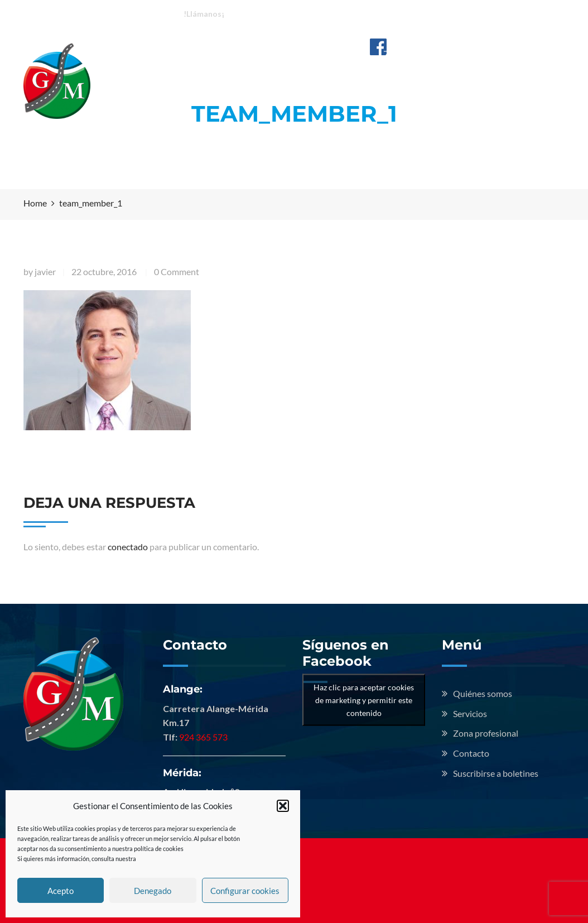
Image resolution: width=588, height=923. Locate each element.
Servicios (337, 55)
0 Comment (177, 271)
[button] (283, 806)
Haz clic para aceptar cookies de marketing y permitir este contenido (364, 700)
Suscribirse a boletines (496, 773)
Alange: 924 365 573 (273, 13)
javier (45, 271)
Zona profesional (425, 55)
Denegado (153, 891)
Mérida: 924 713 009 (363, 13)
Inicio (176, 55)
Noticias (512, 55)
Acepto (61, 891)
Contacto (186, 78)
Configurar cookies (245, 891)
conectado (128, 547)
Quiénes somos (252, 55)
